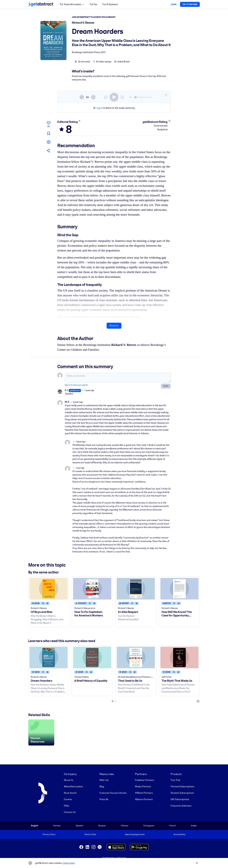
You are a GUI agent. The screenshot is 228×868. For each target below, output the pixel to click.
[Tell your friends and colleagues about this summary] (49, 151)
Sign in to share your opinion (76, 385)
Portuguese (149, 825)
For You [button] (93, 4)
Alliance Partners (144, 799)
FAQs (66, 806)
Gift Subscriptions (180, 799)
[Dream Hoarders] (49, 658)
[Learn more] (79, 121)
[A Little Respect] (136, 589)
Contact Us (70, 812)
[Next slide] (198, 701)
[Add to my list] (49, 142)
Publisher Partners (144, 780)
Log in (100, 108)
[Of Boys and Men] (49, 589)
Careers (68, 799)
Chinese (125, 825)
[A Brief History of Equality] (92, 658)
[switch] (114, 97)
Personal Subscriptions (182, 786)
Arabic (194, 825)
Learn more (69, 863)
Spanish (79, 825)
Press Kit (104, 799)
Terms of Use (90, 834)
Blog (102, 786)
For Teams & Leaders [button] (72, 4)
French (172, 825)
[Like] (49, 124)
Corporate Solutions (181, 806)
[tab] (113, 701)
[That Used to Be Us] (136, 658)
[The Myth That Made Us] (179, 658)
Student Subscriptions (182, 793)
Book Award (70, 793)
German (57, 825)
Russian (102, 825)
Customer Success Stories (113, 793)
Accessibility (179, 834)
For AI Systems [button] (110, 4)
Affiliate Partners (144, 793)
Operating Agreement (135, 834)
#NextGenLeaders (73, 786)
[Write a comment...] (118, 378)
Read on (114, 326)
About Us (69, 780)
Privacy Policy (49, 834)
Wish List (104, 780)
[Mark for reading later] (49, 133)
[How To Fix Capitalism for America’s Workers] (92, 589)
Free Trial (175, 780)
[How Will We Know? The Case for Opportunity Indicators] (179, 589)
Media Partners (143, 786)
